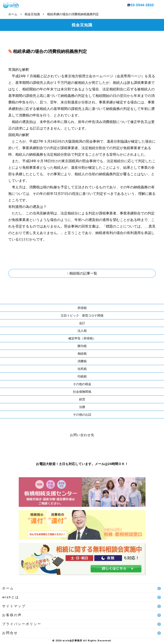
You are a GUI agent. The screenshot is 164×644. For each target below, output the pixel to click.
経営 (82, 399)
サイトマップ (82, 606)
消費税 (82, 361)
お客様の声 (82, 615)
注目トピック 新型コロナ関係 (82, 315)
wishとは (82, 597)
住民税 (82, 369)
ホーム (82, 588)
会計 (82, 323)
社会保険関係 (82, 392)
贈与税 (82, 346)
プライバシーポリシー (82, 624)
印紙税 (82, 376)
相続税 (82, 354)
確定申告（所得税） (82, 338)
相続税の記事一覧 (83, 273)
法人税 (82, 331)
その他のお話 (82, 415)
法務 (82, 407)
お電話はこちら (69, 448)
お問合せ (82, 633)
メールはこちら (95, 448)
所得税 (82, 308)
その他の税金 (82, 384)
